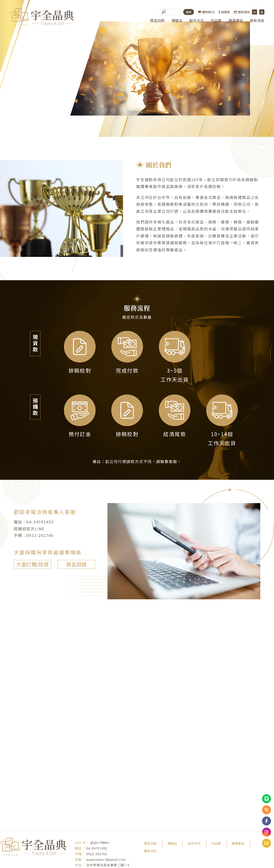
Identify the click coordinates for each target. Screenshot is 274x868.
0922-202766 (38, 535)
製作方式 (197, 21)
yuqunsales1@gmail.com (106, 860)
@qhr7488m (100, 843)
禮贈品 (177, 21)
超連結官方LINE (27, 528)
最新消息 (257, 21)
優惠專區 (236, 21)
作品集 (216, 21)
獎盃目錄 (157, 21)
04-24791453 (38, 522)
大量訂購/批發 (30, 564)
